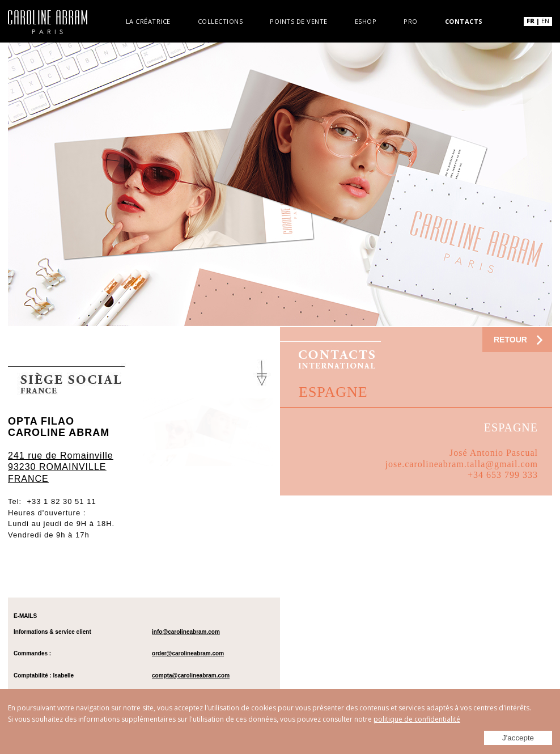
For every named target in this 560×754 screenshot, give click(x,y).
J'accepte (518, 738)
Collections (222, 20)
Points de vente (299, 20)
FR (531, 21)
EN (545, 21)
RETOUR (510, 340)
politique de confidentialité (417, 719)
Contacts (460, 20)
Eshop (364, 20)
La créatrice (151, 20)
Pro (408, 20)
